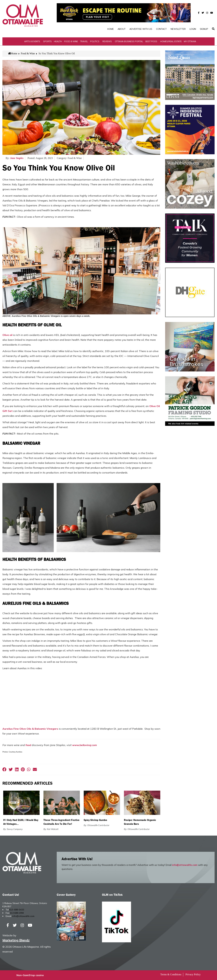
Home (111, 29)
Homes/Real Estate (171, 41)
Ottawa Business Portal (129, 41)
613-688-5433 (17, 910)
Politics (95, 41)
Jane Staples (17, 158)
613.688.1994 (17, 913)
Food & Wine (71, 41)
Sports (47, 41)
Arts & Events (32, 41)
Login (193, 29)
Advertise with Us (141, 29)
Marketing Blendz (16, 940)
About (122, 29)
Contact (161, 29)
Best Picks (151, 41)
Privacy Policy (193, 974)
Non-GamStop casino (30, 975)
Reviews (107, 41)
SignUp (204, 29)
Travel (84, 41)
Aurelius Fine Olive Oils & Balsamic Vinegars (30, 729)
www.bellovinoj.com (85, 745)
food (28, 745)
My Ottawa (190, 41)
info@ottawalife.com (185, 865)
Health (58, 41)
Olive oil (7, 335)
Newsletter (178, 29)
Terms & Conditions (171, 974)
